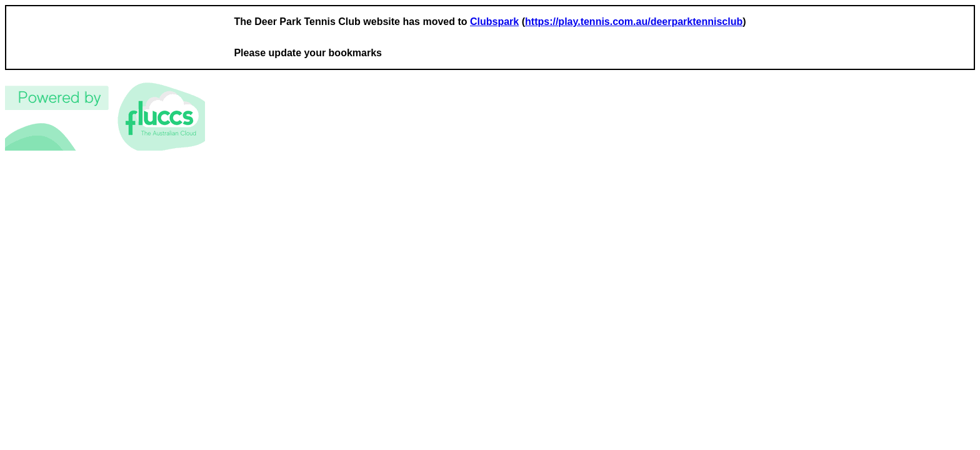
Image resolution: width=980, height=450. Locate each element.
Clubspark (494, 22)
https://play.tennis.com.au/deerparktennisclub (634, 22)
